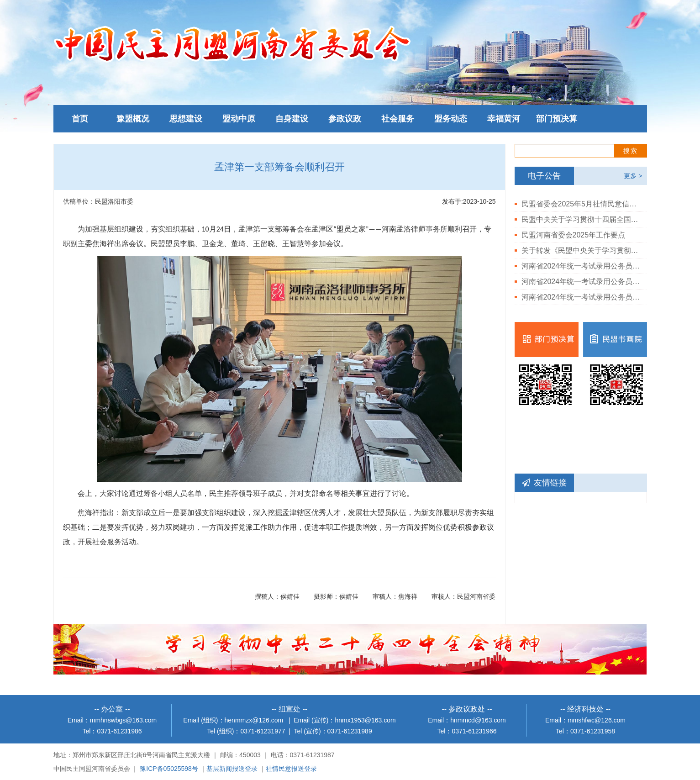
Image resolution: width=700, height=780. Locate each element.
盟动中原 (239, 119)
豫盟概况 (133, 119)
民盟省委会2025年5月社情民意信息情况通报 (581, 204)
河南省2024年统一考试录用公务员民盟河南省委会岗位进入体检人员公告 (581, 297)
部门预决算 (557, 119)
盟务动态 (451, 119)
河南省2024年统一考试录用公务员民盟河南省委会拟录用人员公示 (581, 266)
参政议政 (345, 119)
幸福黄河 (504, 119)
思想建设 (186, 119)
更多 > (633, 176)
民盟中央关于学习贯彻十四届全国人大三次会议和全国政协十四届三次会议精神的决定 (581, 219)
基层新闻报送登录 (232, 769)
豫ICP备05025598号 (169, 769)
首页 (80, 119)
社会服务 (398, 119)
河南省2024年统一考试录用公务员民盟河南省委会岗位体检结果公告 (581, 282)
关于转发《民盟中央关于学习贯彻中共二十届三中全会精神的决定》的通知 (581, 250)
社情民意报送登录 (291, 769)
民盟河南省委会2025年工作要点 (574, 235)
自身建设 (292, 119)
